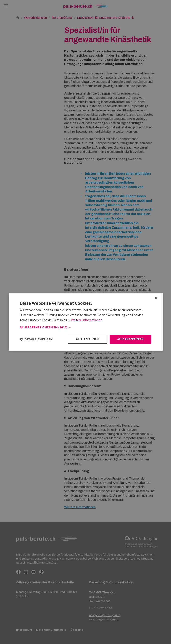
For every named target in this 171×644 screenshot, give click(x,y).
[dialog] (85, 322)
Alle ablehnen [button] (86, 339)
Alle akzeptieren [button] (130, 339)
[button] (85, 327)
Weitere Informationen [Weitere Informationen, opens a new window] (87, 320)
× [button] (156, 298)
